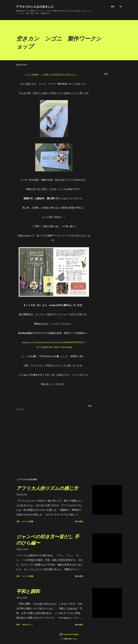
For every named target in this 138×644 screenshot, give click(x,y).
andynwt (75, 639)
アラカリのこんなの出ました (35, 6)
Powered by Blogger (69, 634)
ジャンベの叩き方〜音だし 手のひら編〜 (48, 540)
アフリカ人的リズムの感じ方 (47, 488)
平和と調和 (28, 591)
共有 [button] (106, 74)
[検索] (113, 7)
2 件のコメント (27, 625)
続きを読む (79, 521)
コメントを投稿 (28, 521)
